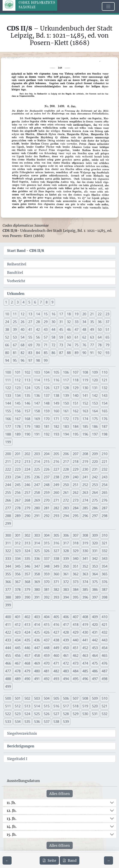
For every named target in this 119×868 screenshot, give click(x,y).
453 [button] (95, 648)
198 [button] (105, 434)
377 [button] (8, 589)
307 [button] (76, 535)
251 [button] (76, 485)
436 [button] (37, 640)
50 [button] (100, 329)
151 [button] (76, 403)
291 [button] (37, 516)
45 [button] (61, 329)
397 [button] (95, 597)
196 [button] (85, 434)
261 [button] (66, 492)
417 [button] (66, 625)
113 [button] (27, 380)
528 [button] (66, 714)
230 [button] (85, 469)
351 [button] (76, 566)
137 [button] (47, 396)
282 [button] (56, 508)
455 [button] (8, 656)
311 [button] (8, 543)
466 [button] (8, 663)
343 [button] (105, 559)
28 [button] (38, 322)
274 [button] (85, 500)
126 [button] (47, 388)
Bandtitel (15, 272)
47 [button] (77, 329)
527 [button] (56, 714)
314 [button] (37, 543)
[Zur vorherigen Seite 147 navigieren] (7, 860)
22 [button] (100, 314)
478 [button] (18, 671)
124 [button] (27, 388)
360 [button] (56, 574)
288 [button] (8, 516)
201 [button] (18, 454)
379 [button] (27, 589)
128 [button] (66, 388)
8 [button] (47, 302)
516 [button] (56, 706)
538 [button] (56, 722)
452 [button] (85, 648)
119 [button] (85, 380)
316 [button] (56, 543)
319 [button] (85, 543)
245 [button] (18, 485)
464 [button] (95, 656)
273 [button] (76, 500)
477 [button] (8, 671)
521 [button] (105, 706)
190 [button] (27, 434)
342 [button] (95, 559)
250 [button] (66, 485)
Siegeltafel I (17, 759)
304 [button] (47, 535)
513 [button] (27, 706)
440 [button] (76, 640)
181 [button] (47, 426)
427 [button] (56, 632)
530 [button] (85, 714)
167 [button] (18, 419)
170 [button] (47, 419)
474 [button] (85, 663)
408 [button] (85, 617)
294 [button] (66, 516)
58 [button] (53, 337)
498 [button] (105, 679)
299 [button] (8, 523)
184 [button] (76, 426)
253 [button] (95, 485)
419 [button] (85, 625)
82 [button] (23, 353)
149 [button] (56, 403)
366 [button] (8, 582)
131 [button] (95, 388)
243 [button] (105, 477)
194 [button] (66, 434)
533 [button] (8, 722)
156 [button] (18, 411)
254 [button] (105, 485)
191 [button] (37, 434)
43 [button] (46, 329)
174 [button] (85, 419)
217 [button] (66, 462)
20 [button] (84, 314)
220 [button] (95, 462)
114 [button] (37, 380)
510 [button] (105, 698)
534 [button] (18, 722)
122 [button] (8, 388)
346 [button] (27, 566)
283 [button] (66, 508)
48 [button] (84, 329)
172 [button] (66, 419)
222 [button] (8, 469)
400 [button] (8, 617)
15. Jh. (12, 834)
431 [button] (95, 632)
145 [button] (18, 403)
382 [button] (56, 589)
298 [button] (105, 516)
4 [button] (23, 302)
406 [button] (66, 617)
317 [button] (66, 543)
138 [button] (56, 396)
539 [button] (66, 722)
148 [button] (47, 403)
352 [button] (85, 566)
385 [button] (85, 589)
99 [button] (46, 360)
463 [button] (85, 656)
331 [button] (95, 551)
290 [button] (27, 516)
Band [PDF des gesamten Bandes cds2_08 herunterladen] (70, 860)
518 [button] (76, 706)
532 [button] (105, 714)
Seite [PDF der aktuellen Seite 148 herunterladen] (49, 860)
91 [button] (92, 353)
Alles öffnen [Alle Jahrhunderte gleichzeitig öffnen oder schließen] (60, 794)
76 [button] (84, 345)
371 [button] (56, 582)
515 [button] (47, 706)
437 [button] (47, 640)
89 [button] (77, 353)
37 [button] (107, 322)
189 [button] (18, 434)
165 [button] (105, 411)
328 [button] (66, 551)
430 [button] (85, 632)
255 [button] (8, 492)
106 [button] (66, 372)
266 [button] (8, 500)
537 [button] (47, 722)
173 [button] (76, 419)
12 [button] (23, 314)
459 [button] (47, 656)
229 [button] (76, 469)
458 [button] (37, 656)
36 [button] (100, 322)
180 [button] (37, 426)
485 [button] (85, 671)
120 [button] (95, 380)
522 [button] (8, 714)
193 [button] (56, 434)
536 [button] (37, 722)
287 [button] (105, 508)
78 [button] (100, 345)
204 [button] (47, 454)
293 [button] (56, 516)
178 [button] (18, 426)
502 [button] (27, 698)
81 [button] (15, 353)
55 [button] (30, 337)
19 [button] (77, 314)
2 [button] (12, 302)
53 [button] (15, 337)
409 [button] (95, 617)
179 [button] (27, 426)
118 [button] (76, 380)
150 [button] (66, 403)
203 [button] (37, 454)
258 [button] (37, 492)
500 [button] (8, 698)
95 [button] (15, 360)
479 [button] (27, 671)
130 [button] (85, 388)
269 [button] (37, 500)
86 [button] (53, 353)
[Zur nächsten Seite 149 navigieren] (108, 860)
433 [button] (8, 640)
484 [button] (76, 671)
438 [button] (56, 640)
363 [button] (85, 574)
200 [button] (8, 454)
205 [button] (56, 454)
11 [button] (15, 314)
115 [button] (47, 380)
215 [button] (47, 462)
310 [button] (105, 535)
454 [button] (105, 648)
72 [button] (53, 345)
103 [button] (37, 372)
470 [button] (47, 663)
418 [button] (76, 625)
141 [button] (85, 396)
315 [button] (47, 543)
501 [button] (18, 698)
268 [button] (27, 500)
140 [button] (76, 396)
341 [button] (85, 559)
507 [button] (76, 698)
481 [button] (47, 671)
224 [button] (27, 469)
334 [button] (18, 559)
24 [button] (7, 322)
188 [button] (8, 434)
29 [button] (46, 322)
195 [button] (76, 434)
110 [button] (105, 372)
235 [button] (27, 477)
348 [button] (47, 566)
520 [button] (95, 706)
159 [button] (47, 411)
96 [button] (23, 360)
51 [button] (107, 329)
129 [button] (76, 388)
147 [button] (37, 403)
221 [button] (105, 462)
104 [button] (47, 372)
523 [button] (18, 714)
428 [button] (66, 632)
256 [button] (18, 492)
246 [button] (27, 485)
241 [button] (85, 477)
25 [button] (15, 322)
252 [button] (85, 485)
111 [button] (8, 380)
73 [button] (61, 345)
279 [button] (27, 508)
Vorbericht (16, 281)
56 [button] (38, 337)
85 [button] (46, 353)
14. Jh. (12, 826)
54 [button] (23, 337)
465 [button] (105, 656)
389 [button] (18, 597)
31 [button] (61, 322)
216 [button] (56, 462)
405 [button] (56, 617)
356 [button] (18, 574)
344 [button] (8, 566)
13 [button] (30, 314)
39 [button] (15, 329)
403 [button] (37, 617)
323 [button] (18, 551)
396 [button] (85, 597)
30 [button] (53, 322)
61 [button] (77, 337)
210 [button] (105, 454)
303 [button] (37, 535)
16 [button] (53, 314)
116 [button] (56, 380)
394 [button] (66, 597)
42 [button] (38, 329)
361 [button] (66, 574)
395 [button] (76, 597)
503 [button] (37, 698)
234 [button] (18, 477)
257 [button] (27, 492)
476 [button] (105, 663)
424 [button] (27, 632)
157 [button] (27, 411)
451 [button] (76, 648)
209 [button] (95, 454)
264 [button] (95, 492)
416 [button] (56, 625)
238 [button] (56, 477)
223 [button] (18, 469)
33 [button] (77, 322)
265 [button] (105, 492)
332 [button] (105, 551)
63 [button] (92, 337)
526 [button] (47, 714)
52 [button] (7, 337)
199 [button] (8, 442)
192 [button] (47, 434)
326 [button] (47, 551)
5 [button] (29, 302)
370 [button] (47, 582)
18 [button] (69, 314)
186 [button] (95, 426)
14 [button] (38, 314)
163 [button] (85, 411)
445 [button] (18, 648)
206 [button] (66, 454)
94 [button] (7, 360)
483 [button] (66, 671)
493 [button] (56, 679)
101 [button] (18, 372)
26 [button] (23, 322)
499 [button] (8, 686)
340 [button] (76, 559)
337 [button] (47, 559)
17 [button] (61, 314)
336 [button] (37, 559)
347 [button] (37, 566)
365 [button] (105, 574)
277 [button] (8, 508)
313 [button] (27, 543)
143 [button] (105, 396)
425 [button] (37, 632)
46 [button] (69, 329)
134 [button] (18, 396)
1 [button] (6, 302)
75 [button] (77, 345)
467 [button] (18, 663)
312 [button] (18, 543)
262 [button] (76, 492)
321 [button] (105, 543)
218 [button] (76, 462)
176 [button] (105, 419)
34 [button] (84, 322)
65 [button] (107, 337)
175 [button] (95, 419)
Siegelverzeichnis (22, 733)
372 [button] (66, 582)
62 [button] (84, 337)
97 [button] (30, 360)
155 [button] (8, 411)
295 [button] (76, 516)
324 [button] (27, 551)
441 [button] (85, 640)
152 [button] (85, 403)
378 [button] (18, 589)
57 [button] (46, 337)
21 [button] (92, 314)
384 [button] (76, 589)
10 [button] (7, 314)
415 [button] (47, 625)
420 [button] (95, 625)
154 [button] (105, 403)
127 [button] (56, 388)
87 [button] (61, 353)
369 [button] (37, 582)
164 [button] (95, 411)
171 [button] (56, 419)
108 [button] (85, 372)
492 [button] (47, 679)
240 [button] (76, 477)
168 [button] (27, 419)
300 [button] (8, 535)
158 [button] (37, 411)
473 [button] (76, 663)
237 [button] (47, 477)
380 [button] (37, 589)
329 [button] (76, 551)
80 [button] (7, 353)
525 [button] (37, 714)
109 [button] (95, 372)
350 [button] (66, 566)
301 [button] (18, 535)
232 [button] (105, 469)
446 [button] (27, 648)
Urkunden (16, 294)
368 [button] (27, 582)
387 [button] (105, 589)
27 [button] (30, 322)
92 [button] (100, 353)
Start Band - (26, 251)
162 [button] (76, 411)
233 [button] (8, 477)
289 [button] (18, 516)
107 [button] (76, 372)
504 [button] (47, 698)
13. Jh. (11, 819)
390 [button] (27, 597)
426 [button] (47, 632)
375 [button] (95, 582)
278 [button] (18, 508)
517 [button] (66, 706)
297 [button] (95, 516)
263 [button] (85, 492)
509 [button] (95, 698)
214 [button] (37, 462)
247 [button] (37, 485)
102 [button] (27, 372)
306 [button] (66, 535)
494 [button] (66, 679)
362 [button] (76, 574)
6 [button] (35, 302)
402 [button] (27, 617)
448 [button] (47, 648)
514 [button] (37, 706)
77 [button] (92, 345)
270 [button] (47, 500)
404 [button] (47, 617)
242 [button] (95, 477)
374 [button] (85, 582)
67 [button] (15, 345)
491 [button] (37, 679)
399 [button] (8, 605)
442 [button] (95, 640)
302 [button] (27, 535)
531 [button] (95, 714)
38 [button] (7, 329)
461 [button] (66, 656)
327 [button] (56, 551)
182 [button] (56, 426)
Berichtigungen (21, 746)
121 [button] (105, 380)
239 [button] (66, 477)
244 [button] (8, 485)
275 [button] (95, 500)
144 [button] (8, 403)
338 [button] (56, 559)
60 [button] (69, 337)
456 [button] (18, 656)
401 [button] (18, 617)
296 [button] (85, 516)
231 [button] (95, 469)
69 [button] (30, 345)
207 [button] (76, 454)
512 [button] (18, 706)
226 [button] (47, 469)
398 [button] (105, 597)
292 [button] (47, 516)
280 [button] (37, 508)
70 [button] (38, 345)
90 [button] (84, 353)
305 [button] (56, 535)
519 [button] (85, 706)
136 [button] (37, 396)
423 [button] (18, 632)
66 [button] (7, 345)
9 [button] (52, 302)
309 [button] (95, 535)
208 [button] (85, 454)
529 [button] (76, 714)
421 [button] (105, 625)
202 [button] (27, 454)
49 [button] (92, 329)
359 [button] (47, 574)
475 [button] (95, 663)
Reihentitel (17, 264)
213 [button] (27, 462)
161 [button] (66, 411)
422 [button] (8, 632)
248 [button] (47, 485)
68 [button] (23, 345)
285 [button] (85, 508)
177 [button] (8, 426)
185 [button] (85, 426)
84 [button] (38, 353)
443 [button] (105, 640)
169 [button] (37, 419)
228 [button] (66, 469)
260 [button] (56, 492)
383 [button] (66, 589)
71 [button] (46, 345)
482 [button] (56, 671)
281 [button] (47, 508)
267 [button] (18, 500)
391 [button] (37, 597)
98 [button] (38, 360)
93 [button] (107, 353)
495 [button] (76, 679)
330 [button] (85, 551)
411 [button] (8, 625)
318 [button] (76, 543)
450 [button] (66, 648)
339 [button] (66, 559)
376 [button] (105, 582)
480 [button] (37, 671)
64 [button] (100, 337)
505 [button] (56, 698)
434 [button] (18, 640)
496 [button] (85, 679)
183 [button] (66, 426)
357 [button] (27, 574)
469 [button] (37, 663)
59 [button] (61, 337)
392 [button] (47, 597)
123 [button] (18, 388)
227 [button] (56, 469)
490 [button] (27, 679)
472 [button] (66, 663)
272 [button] (66, 500)
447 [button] (37, 648)
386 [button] (95, 589)
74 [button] (69, 345)
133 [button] (8, 396)
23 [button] (107, 314)
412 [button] (18, 625)
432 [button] (105, 632)
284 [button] (76, 508)
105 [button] (56, 372)
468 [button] (27, 663)
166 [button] (8, 419)
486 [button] (95, 671)
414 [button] (37, 625)
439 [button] (66, 640)
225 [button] (37, 469)
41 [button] (30, 329)
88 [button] (69, 353)
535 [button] (27, 722)
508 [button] (85, 698)
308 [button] (85, 535)
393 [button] (56, 597)
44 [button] (53, 329)
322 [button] (8, 551)
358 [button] (37, 574)
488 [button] (8, 679)
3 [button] (18, 302)
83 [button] (30, 353)
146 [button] (27, 403)
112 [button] (18, 380)
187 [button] (105, 426)
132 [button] (105, 388)
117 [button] (66, 380)
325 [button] (37, 551)
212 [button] (18, 462)
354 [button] (105, 566)
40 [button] (23, 329)
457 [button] (27, 656)
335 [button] (27, 559)
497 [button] (95, 679)
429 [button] (76, 632)
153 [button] (95, 403)
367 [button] (18, 582)
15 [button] (46, 314)
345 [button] (18, 566)
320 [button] (95, 543)
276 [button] (105, 500)
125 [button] (37, 388)
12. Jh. (12, 811)
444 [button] (8, 648)
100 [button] (8, 372)
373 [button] (76, 582)
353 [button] (95, 566)
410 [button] (105, 617)
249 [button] (56, 485)
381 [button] (47, 589)
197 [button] (95, 434)
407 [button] (76, 617)
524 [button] (27, 714)
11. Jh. (11, 803)
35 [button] (92, 322)
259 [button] (47, 492)
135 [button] (27, 396)
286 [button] (95, 508)
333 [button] (8, 559)
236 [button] (37, 477)
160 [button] (56, 411)
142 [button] (95, 396)
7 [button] (41, 302)
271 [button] (56, 500)
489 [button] (18, 679)
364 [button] (95, 574)
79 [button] (107, 345)
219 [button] (85, 462)
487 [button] (105, 671)
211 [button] (8, 462)
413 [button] (27, 625)
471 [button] (56, 663)
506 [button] (66, 698)
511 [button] (8, 706)
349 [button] (56, 566)
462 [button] (76, 656)
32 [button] (69, 322)
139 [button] (66, 396)
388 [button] (8, 597)
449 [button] (56, 648)
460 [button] (56, 656)
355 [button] (8, 574)
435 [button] (27, 640)
